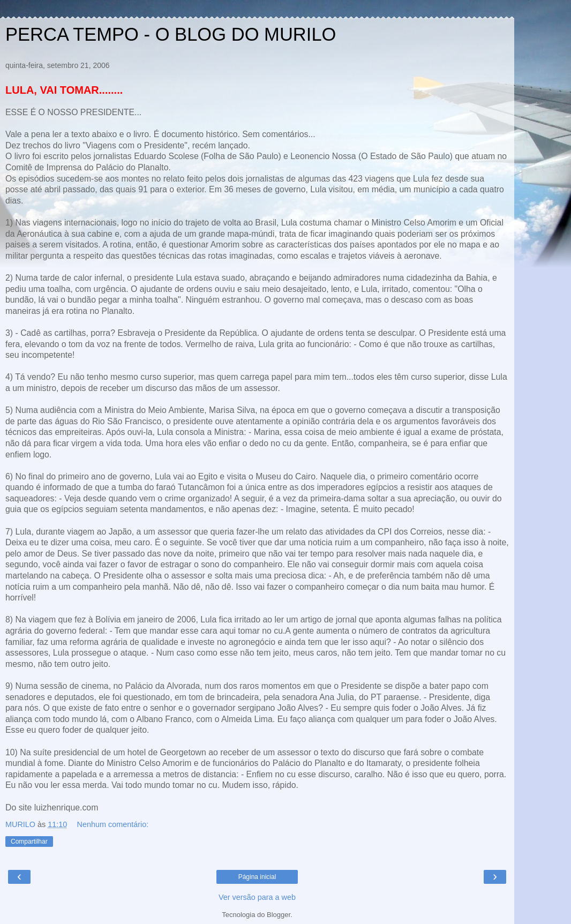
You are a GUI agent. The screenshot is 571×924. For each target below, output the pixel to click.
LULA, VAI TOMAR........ (64, 90)
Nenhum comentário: (113, 824)
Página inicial (257, 877)
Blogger (279, 915)
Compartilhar (29, 842)
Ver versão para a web (257, 897)
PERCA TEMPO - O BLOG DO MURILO (171, 34)
